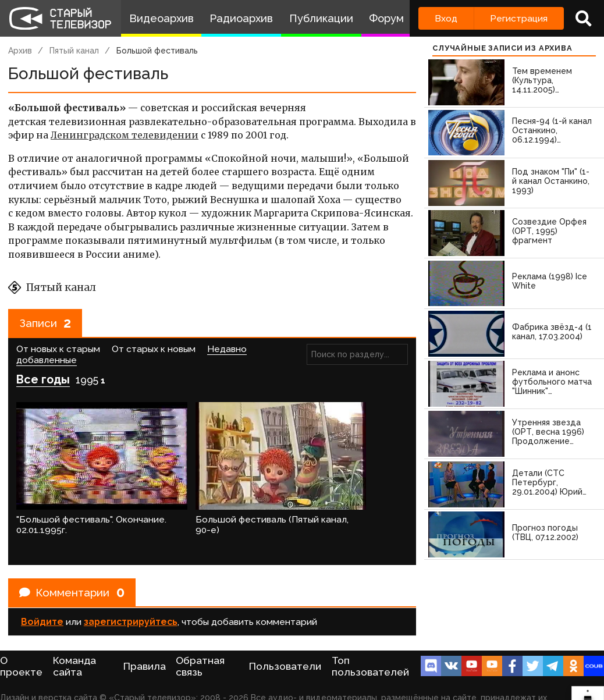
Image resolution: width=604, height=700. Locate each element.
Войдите (42, 600)
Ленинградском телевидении (125, 135)
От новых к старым (58, 351)
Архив (20, 51)
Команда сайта (74, 648)
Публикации (321, 18)
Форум (386, 18)
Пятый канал (74, 51)
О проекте (21, 648)
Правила (145, 648)
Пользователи (285, 648)
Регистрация (519, 18)
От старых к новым (154, 351)
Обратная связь (200, 648)
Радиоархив (241, 18)
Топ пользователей (370, 648)
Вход (446, 18)
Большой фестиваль (157, 51)
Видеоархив (161, 18)
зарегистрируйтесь (131, 600)
